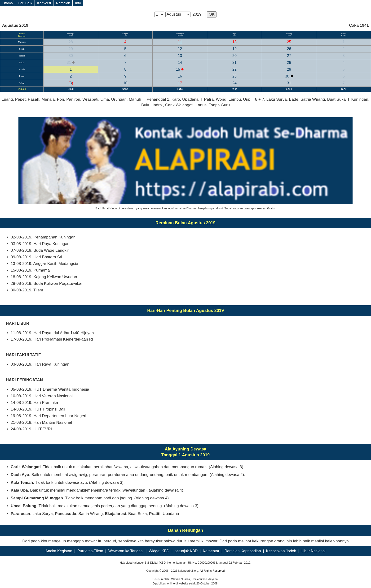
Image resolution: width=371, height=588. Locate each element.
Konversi (44, 3)
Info (78, 3)
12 (180, 49)
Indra (71, 36)
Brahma (180, 36)
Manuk (289, 89)
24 (234, 83)
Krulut (344, 34)
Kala (125, 36)
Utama (8, 3)
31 (69, 63)
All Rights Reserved (212, 571)
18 (234, 42)
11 (180, 42)
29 (71, 49)
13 (180, 56)
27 (289, 56)
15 (178, 69)
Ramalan (63, 3)
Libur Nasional (314, 551)
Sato (180, 89)
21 (234, 63)
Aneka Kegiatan (59, 551)
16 (180, 76)
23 (234, 76)
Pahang (289, 34)
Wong (125, 89)
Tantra (289, 36)
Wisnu (344, 36)
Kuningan (71, 34)
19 (234, 49)
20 (234, 56)
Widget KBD (159, 551)
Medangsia (180, 34)
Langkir (125, 34)
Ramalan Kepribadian (243, 551)
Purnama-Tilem (90, 551)
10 (125, 83)
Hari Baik (25, 3)
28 (71, 42)
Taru (344, 89)
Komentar (211, 551)
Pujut (234, 34)
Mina (234, 89)
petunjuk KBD (186, 551)
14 (180, 63)
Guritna (234, 36)
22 (234, 69)
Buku (71, 89)
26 (289, 49)
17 (180, 83)
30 (71, 56)
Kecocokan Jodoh (281, 551)
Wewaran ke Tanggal (126, 551)
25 (289, 42)
